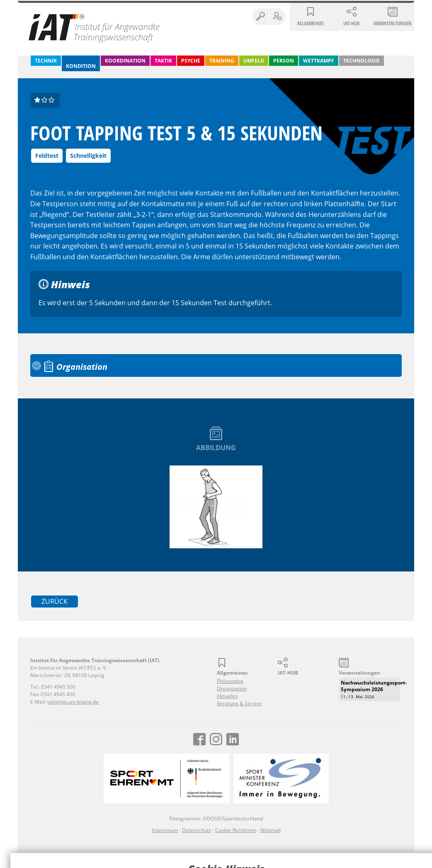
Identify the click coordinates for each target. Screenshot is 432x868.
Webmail (271, 830)
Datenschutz (197, 830)
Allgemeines (311, 23)
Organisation (232, 688)
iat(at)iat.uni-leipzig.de (73, 702)
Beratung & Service (239, 703)
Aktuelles (227, 696)
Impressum (165, 830)
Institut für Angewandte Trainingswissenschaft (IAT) (95, 28)
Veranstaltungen (393, 23)
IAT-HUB (351, 23)
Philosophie (230, 681)
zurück (55, 601)
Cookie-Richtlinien (236, 830)
